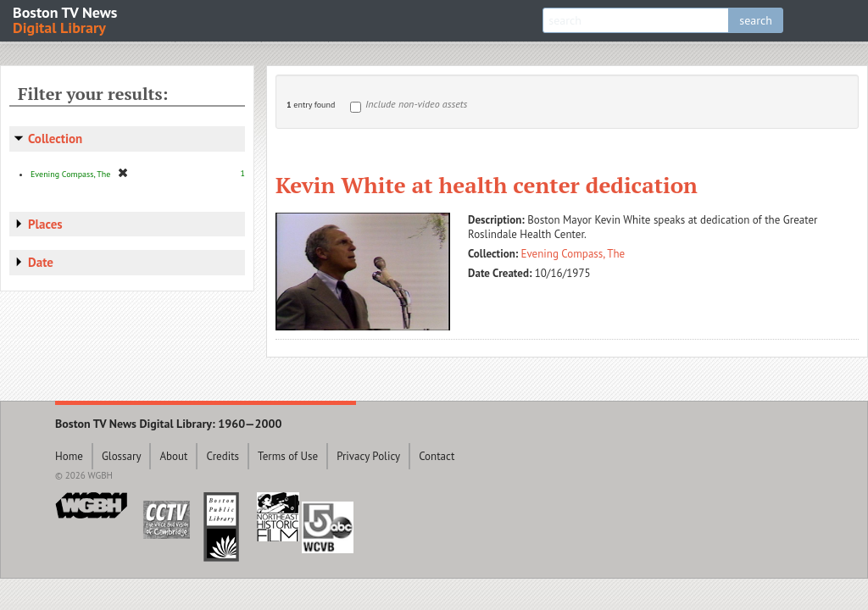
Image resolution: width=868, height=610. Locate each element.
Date (41, 262)
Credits (223, 456)
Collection (55, 139)
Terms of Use (288, 456)
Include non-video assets (416, 104)
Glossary (122, 456)
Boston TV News (66, 19)
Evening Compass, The (573, 254)
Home (69, 456)
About (173, 456)
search (756, 20)
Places (45, 224)
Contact (437, 456)
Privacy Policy (368, 456)
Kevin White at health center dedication (487, 185)
